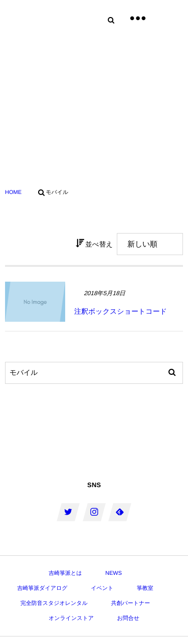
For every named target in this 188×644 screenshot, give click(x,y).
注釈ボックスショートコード (121, 311)
